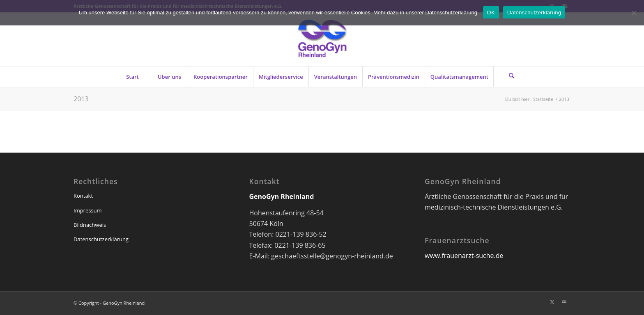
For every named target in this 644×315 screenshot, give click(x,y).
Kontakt (83, 196)
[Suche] (512, 77)
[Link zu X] (552, 302)
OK (491, 13)
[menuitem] (132, 77)
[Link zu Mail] (564, 302)
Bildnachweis (90, 225)
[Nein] (634, 13)
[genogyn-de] (322, 39)
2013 (81, 99)
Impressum (88, 210)
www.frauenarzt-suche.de (464, 256)
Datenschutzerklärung (101, 239)
